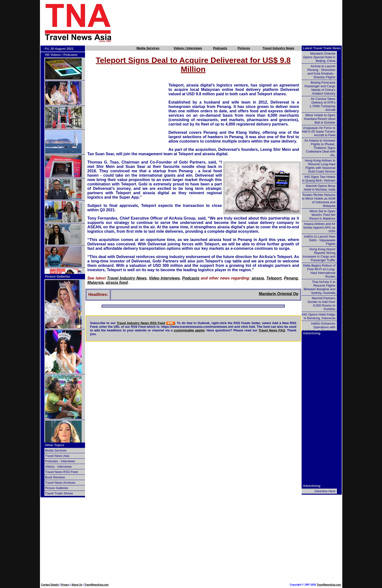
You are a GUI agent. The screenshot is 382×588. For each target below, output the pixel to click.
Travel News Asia (57, 456)
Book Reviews (55, 477)
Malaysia (96, 283)
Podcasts (220, 48)
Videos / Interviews (188, 48)
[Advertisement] (235, 23)
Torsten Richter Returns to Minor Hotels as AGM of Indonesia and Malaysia (319, 200)
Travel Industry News (278, 48)
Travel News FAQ (272, 330)
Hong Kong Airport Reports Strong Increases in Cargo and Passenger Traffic (319, 255)
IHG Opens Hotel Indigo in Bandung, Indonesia (318, 316)
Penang (291, 278)
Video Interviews (164, 278)
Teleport (274, 278)
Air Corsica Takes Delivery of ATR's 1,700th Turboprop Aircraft (322, 104)
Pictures (244, 48)
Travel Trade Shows (59, 493)
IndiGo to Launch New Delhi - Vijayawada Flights (320, 240)
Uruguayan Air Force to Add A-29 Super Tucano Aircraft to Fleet (318, 131)
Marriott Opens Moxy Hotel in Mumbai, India (320, 188)
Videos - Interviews (58, 467)
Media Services (148, 48)
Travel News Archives (60, 483)
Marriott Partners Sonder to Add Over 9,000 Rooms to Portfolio (321, 304)
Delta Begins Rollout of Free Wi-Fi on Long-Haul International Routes (319, 271)
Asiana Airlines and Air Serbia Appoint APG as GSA (319, 227)
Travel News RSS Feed (62, 472)
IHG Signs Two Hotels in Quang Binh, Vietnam (319, 179)
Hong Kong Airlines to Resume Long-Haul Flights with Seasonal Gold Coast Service (320, 166)
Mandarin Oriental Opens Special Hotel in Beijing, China (319, 57)
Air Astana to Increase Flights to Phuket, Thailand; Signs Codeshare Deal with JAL (320, 148)
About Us (77, 585)
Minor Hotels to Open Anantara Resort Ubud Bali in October (320, 119)
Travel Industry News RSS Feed (141, 323)
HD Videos (53, 55)
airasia (258, 278)
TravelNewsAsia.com (96, 585)
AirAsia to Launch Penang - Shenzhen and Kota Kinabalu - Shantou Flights (321, 72)
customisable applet (189, 330)
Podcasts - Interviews (60, 461)
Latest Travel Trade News (322, 48)
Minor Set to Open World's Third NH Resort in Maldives (322, 215)
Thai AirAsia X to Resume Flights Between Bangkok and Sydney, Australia (319, 287)
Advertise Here (325, 491)
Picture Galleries (58, 276)
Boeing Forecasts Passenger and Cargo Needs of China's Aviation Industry (320, 88)
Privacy (65, 585)
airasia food (117, 283)
